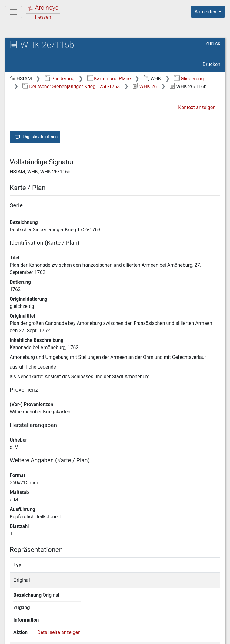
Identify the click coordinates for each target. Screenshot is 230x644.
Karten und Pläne (109, 79)
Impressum (210, 636)
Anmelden (206, 12)
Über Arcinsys (74, 636)
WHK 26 (145, 87)
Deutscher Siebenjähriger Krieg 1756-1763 (71, 87)
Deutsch (37, 624)
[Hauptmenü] (13, 12)
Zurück (213, 43)
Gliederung (60, 79)
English (14, 624)
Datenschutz (119, 636)
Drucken (212, 64)
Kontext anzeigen (197, 107)
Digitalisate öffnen (35, 137)
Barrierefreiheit (165, 636)
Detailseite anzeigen (190, 580)
